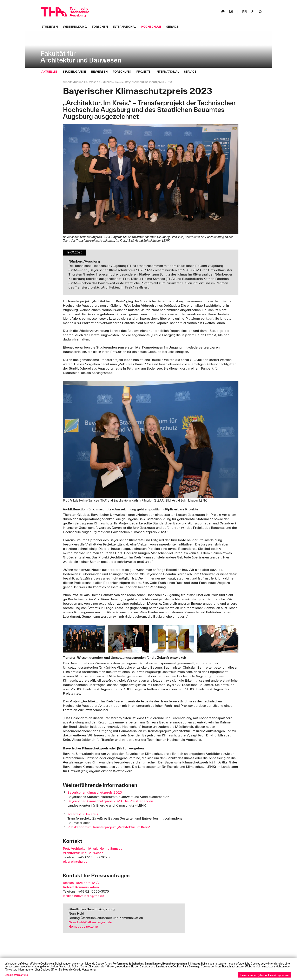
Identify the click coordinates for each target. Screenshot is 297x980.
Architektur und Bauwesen (83, 853)
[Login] (253, 12)
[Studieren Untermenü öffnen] (51, 27)
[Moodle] (231, 12)
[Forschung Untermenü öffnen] (124, 72)
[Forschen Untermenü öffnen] (101, 27)
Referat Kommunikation (81, 887)
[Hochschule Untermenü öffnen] (153, 27)
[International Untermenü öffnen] (126, 27)
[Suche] (260, 12)
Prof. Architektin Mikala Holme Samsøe (93, 848)
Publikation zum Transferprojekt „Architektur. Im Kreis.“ (109, 827)
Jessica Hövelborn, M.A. (81, 883)
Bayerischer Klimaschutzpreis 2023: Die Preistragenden (110, 801)
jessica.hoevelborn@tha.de (84, 896)
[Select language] (245, 12)
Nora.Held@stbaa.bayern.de (90, 922)
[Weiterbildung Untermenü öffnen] (76, 27)
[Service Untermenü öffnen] (174, 27)
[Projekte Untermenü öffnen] (145, 72)
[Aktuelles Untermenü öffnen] (51, 72)
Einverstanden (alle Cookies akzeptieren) (264, 975)
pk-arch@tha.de (75, 861)
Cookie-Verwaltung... (17, 975)
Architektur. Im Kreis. (83, 814)
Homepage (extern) (83, 926)
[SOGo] (223, 12)
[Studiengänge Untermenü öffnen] (76, 72)
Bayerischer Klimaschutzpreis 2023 (95, 792)
